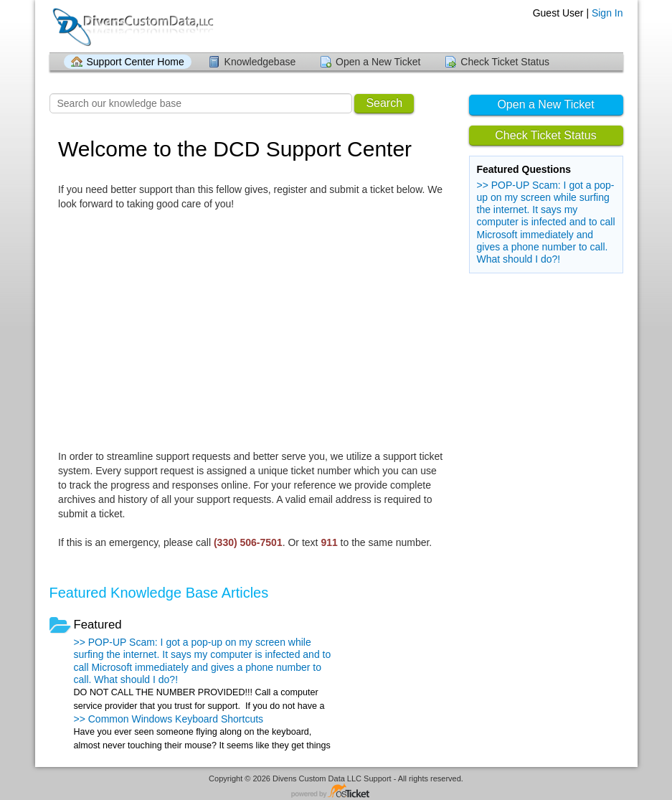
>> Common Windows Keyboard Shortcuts (169, 719)
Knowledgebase (260, 62)
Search (384, 103)
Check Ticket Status (505, 62)
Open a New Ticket (378, 62)
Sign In (607, 13)
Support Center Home (136, 62)
